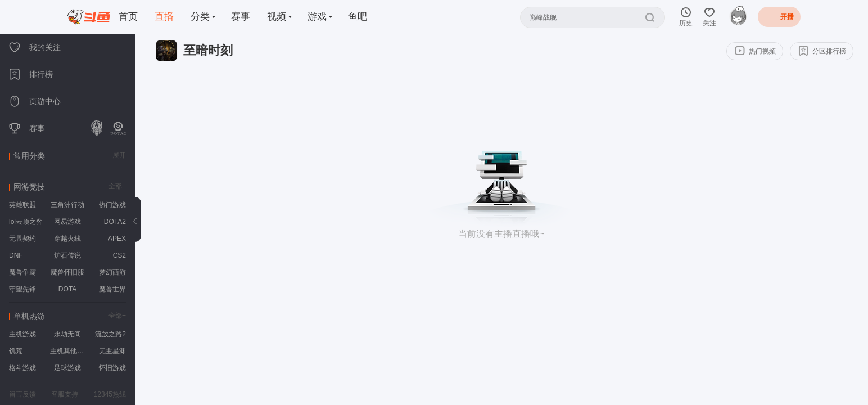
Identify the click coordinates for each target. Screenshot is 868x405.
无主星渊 (112, 351)
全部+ (117, 186)
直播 (164, 17)
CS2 (119, 255)
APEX (117, 238)
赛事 (241, 17)
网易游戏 (67, 222)
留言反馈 (22, 394)
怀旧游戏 (112, 368)
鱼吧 (358, 17)
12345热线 (110, 394)
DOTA (67, 289)
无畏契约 (22, 238)
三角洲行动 (67, 205)
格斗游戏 (22, 368)
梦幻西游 (112, 272)
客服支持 (65, 394)
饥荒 (16, 351)
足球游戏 (67, 368)
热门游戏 (112, 205)
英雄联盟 (22, 205)
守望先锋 (22, 289)
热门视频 (755, 51)
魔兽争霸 (22, 272)
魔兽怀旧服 (67, 272)
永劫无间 (67, 334)
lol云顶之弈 (26, 222)
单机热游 (29, 316)
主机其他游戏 (69, 351)
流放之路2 (110, 334)
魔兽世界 (112, 289)
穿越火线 (67, 238)
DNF (16, 255)
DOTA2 (115, 222)
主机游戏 (22, 334)
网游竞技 (29, 187)
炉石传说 (67, 255)
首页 (128, 17)
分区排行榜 (822, 50)
